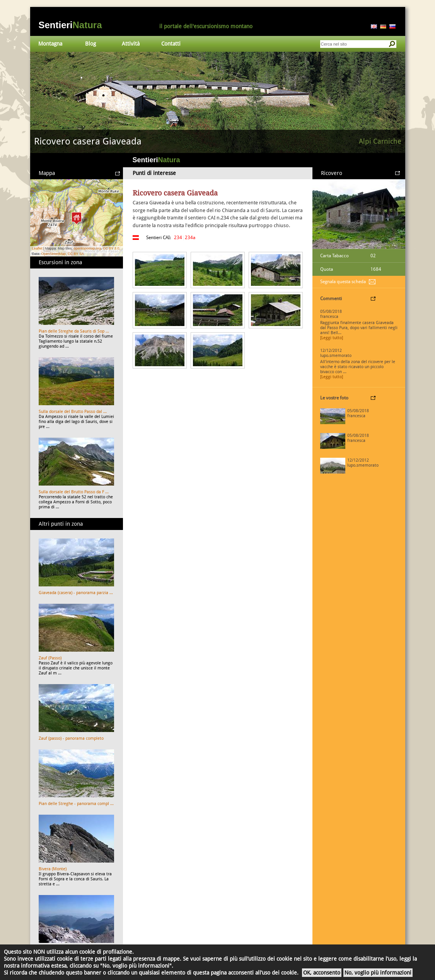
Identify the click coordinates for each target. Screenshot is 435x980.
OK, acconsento (322, 973)
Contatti (171, 44)
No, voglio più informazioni (378, 973)
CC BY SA (76, 254)
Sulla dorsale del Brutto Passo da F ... (74, 492)
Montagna (50, 44)
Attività (131, 44)
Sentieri (70, 25)
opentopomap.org (87, 248)
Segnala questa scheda (343, 282)
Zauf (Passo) (50, 658)
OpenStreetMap (54, 254)
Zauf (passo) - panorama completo (71, 738)
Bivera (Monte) (53, 869)
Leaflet (37, 248)
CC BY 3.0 (111, 248)
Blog (90, 44)
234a (190, 238)
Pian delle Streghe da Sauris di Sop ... (74, 331)
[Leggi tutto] (332, 338)
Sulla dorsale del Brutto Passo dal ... (73, 412)
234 (178, 238)
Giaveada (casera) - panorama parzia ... (76, 593)
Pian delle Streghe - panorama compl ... (76, 804)
